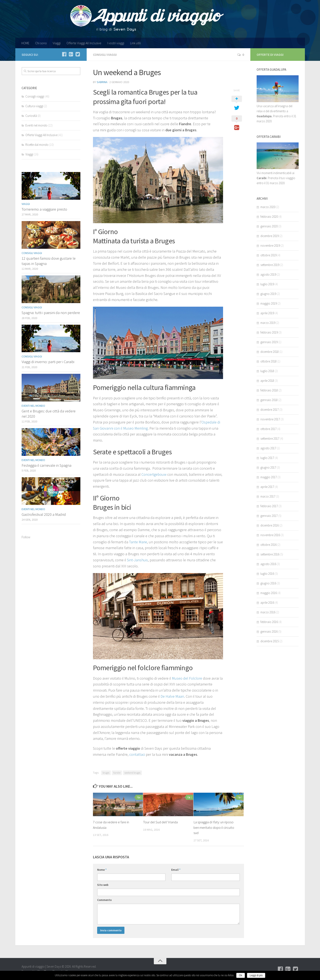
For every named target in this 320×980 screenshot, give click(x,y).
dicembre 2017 (270, 410)
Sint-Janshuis (137, 560)
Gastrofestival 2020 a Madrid (44, 514)
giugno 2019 (268, 294)
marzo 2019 (268, 323)
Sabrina (102, 82)
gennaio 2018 (269, 400)
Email (176, 870)
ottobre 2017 (268, 429)
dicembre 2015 (270, 641)
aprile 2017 (267, 487)
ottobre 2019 (268, 255)
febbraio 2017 (269, 506)
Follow (26, 537)
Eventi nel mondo (36, 125)
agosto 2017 (268, 448)
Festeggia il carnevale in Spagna (46, 465)
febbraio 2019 (269, 332)
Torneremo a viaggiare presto (44, 209)
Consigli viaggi (105, 55)
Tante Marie (138, 542)
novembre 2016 (270, 535)
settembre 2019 (270, 265)
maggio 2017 (269, 477)
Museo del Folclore (187, 678)
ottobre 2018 (268, 361)
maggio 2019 (269, 303)
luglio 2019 (267, 284)
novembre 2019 (270, 246)
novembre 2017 (270, 419)
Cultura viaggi (34, 106)
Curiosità (31, 116)
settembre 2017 (270, 439)
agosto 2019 (268, 274)
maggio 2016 (269, 593)
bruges (106, 773)
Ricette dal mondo (37, 145)
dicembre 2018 (270, 352)
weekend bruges (132, 773)
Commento (104, 900)
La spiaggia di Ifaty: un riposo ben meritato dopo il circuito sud (214, 827)
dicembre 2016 (270, 525)
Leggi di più (256, 975)
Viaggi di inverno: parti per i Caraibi (48, 362)
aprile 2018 (267, 381)
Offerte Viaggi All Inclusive (84, 43)
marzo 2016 (268, 612)
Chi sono (41, 43)
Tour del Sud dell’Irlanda (160, 822)
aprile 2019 (267, 313)
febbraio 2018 (269, 390)
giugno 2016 (268, 583)
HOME (25, 43)
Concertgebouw (154, 474)
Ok (241, 975)
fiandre (117, 773)
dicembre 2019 (270, 236)
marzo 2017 (268, 496)
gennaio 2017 (269, 516)
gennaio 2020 (269, 226)
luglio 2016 (267, 574)
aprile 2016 (267, 603)
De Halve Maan (172, 696)
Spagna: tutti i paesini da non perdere (51, 313)
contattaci (137, 754)
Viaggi (57, 43)
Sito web (103, 885)
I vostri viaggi (116, 43)
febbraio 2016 (269, 622)
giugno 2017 (268, 467)
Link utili (135, 43)
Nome (102, 870)
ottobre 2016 (268, 545)
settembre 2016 (270, 554)
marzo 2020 (268, 207)
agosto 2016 (268, 564)
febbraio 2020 (269, 217)
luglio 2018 (267, 371)
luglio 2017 (267, 458)
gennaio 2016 (269, 631)
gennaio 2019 (269, 342)
